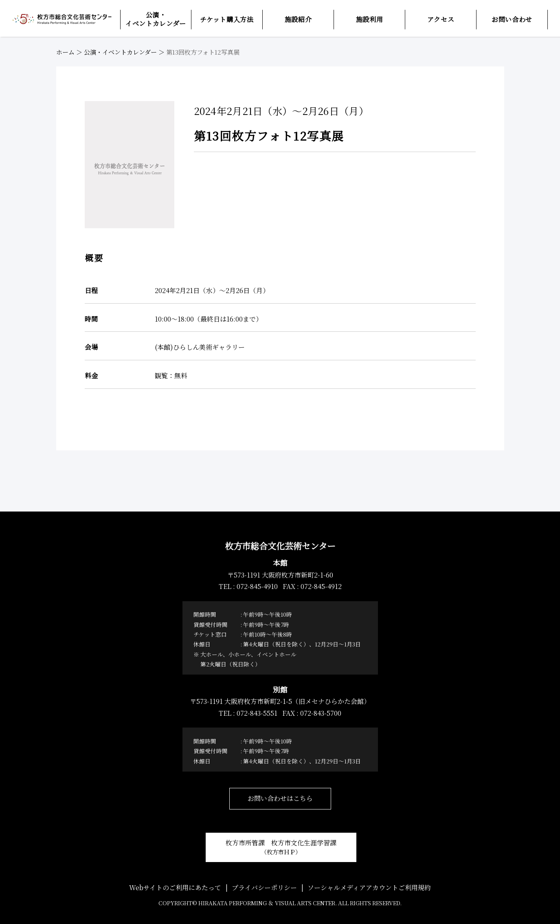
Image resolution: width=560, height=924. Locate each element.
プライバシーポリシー (264, 888)
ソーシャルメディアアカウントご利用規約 (369, 888)
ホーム (65, 52)
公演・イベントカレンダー (120, 52)
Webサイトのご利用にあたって (175, 888)
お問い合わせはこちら (280, 798)
